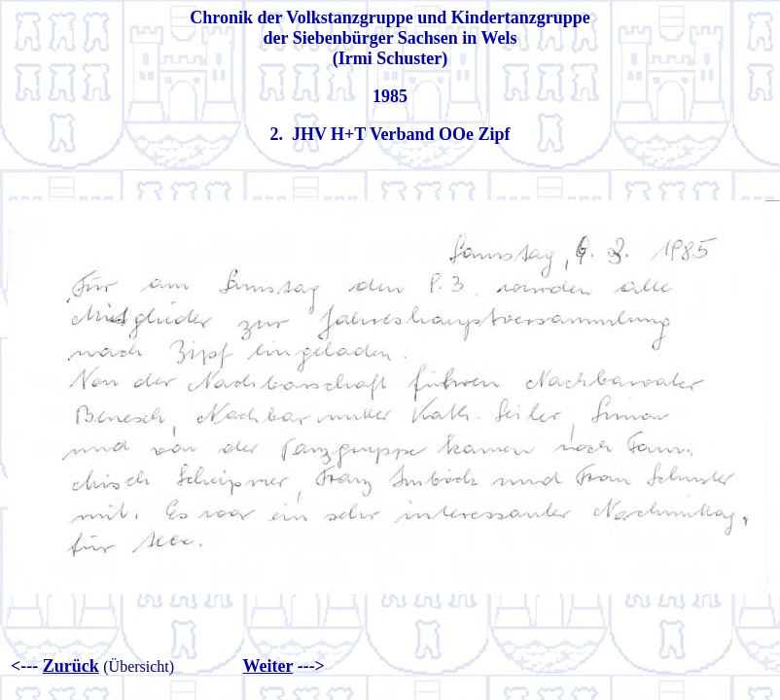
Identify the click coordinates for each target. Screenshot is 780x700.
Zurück (71, 666)
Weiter (267, 666)
